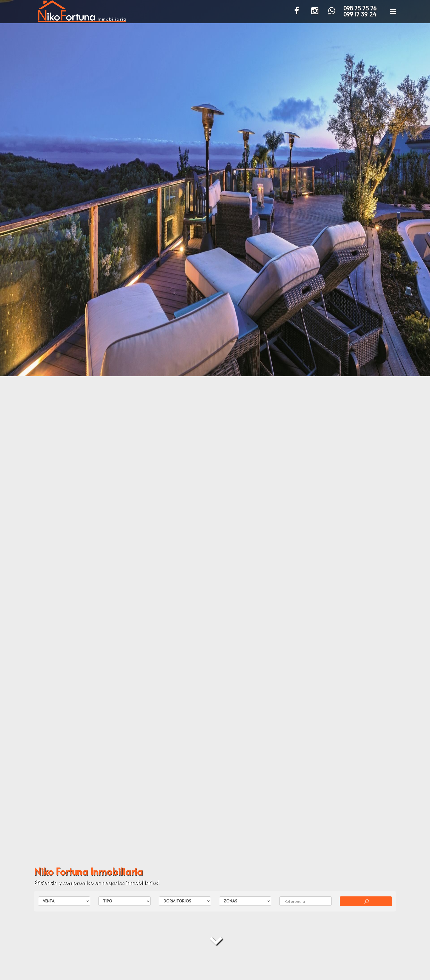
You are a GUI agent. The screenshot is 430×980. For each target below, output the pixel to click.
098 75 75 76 (360, 8)
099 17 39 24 (360, 14)
